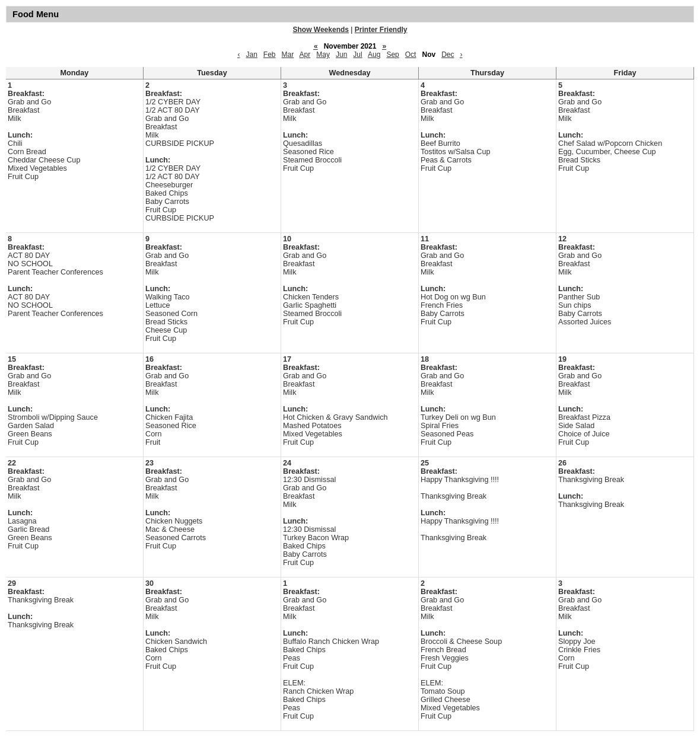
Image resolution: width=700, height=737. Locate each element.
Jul (357, 55)
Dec (448, 55)
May (323, 55)
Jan (251, 55)
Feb (270, 55)
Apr (305, 55)
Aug (374, 55)
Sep (392, 55)
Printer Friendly (381, 30)
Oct (411, 55)
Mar (288, 55)
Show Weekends (321, 30)
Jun (341, 55)
